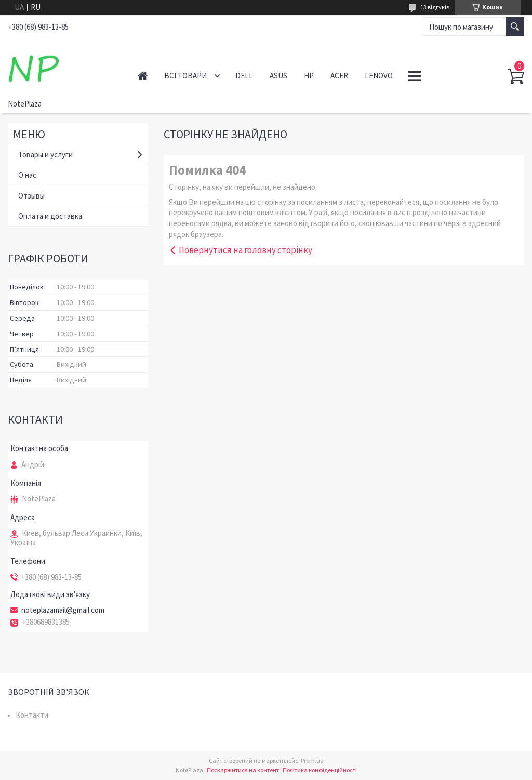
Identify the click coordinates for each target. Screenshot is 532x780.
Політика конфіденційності (320, 770)
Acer (339, 76)
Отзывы (31, 196)
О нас (27, 175)
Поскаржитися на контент (243, 770)
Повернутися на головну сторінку (245, 250)
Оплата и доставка (50, 216)
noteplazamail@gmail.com (63, 610)
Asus (278, 76)
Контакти (32, 715)
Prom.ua (312, 761)
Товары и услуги (45, 155)
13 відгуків (435, 7)
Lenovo (379, 76)
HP (309, 76)
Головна (143, 76)
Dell (244, 76)
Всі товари (185, 76)
